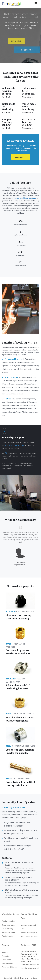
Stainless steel (13, 679)
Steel (8, 742)
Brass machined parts (29, 921)
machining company (13, 450)
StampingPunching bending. (27, 115)
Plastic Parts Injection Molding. (7, 130)
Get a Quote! (20, 163)
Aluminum (10, 616)
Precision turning (8, 911)
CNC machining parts (21, 976)
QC (6, 458)
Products (5, 945)
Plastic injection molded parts (19, 973)
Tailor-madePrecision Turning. (7, 91)
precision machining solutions (23, 204)
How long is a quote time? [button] (15, 799)
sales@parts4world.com (30, 954)
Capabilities (6, 948)
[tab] (20, 800)
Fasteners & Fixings (9, 955)
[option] (20, 35)
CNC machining (7, 917)
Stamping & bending (9, 921)
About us (5, 942)
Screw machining (8, 914)
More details (6, 96)
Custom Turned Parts (24, 970)
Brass (9, 646)
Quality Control (7, 952)
